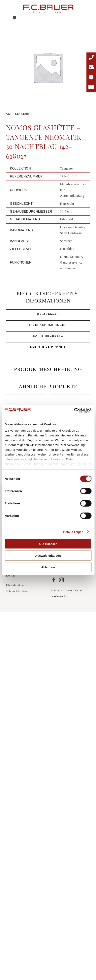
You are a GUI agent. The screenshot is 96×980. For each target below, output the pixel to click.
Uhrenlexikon (15, 585)
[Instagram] (61, 580)
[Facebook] (54, 580)
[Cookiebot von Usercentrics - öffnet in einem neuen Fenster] (74, 410)
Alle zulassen (48, 544)
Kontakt (11, 576)
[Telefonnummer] (91, 57)
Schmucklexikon (17, 591)
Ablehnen (48, 567)
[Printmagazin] (91, 87)
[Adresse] (91, 77)
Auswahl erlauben (48, 555)
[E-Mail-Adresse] (91, 67)
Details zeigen (73, 532)
